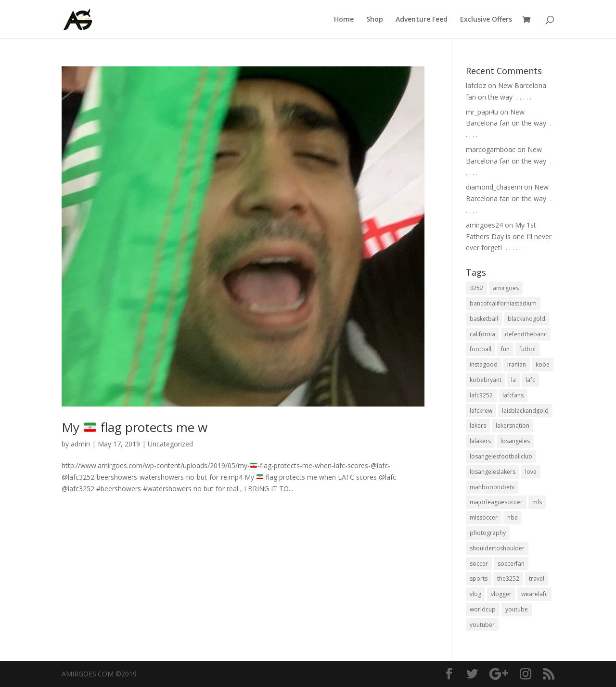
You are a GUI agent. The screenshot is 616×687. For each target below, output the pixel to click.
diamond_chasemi (494, 187)
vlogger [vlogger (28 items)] (501, 594)
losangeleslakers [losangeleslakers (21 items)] (493, 472)
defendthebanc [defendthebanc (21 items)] (526, 334)
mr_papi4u (482, 112)
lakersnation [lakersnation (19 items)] (513, 426)
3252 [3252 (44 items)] (476, 288)
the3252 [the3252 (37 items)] (508, 579)
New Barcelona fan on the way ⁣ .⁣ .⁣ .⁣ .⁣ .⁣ (509, 123)
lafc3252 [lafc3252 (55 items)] (481, 395)
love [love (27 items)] (531, 472)
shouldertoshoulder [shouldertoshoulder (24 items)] (497, 548)
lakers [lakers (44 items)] (478, 426)
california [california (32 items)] (482, 334)
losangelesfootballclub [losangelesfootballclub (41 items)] (501, 456)
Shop (375, 20)
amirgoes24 (484, 225)
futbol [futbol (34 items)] (527, 349)
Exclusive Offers (486, 20)
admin (80, 444)
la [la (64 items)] (513, 380)
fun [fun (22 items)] (505, 349)
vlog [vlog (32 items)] (475, 594)
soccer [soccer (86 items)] (479, 564)
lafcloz (476, 85)
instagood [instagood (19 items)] (484, 364)
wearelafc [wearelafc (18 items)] (534, 594)
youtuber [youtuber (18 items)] (482, 625)
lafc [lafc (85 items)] (530, 380)
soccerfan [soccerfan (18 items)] (511, 564)
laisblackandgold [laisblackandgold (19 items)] (525, 411)
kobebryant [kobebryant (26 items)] (486, 380)
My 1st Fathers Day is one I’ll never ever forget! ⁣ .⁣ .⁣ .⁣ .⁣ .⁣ (509, 236)
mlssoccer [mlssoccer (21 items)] (484, 517)
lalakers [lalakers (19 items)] (480, 441)
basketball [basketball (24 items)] (484, 319)
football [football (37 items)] (481, 349)
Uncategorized (170, 444)
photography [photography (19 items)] (488, 533)
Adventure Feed (422, 20)
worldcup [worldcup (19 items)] (483, 609)
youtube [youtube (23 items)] (517, 609)
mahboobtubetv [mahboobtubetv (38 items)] (492, 487)
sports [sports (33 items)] (479, 579)
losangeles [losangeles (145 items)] (515, 441)
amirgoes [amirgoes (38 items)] (506, 288)
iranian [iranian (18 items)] (517, 364)
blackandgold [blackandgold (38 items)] (526, 319)
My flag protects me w (135, 427)
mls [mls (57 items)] (537, 502)
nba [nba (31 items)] (513, 517)
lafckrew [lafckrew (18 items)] (481, 411)
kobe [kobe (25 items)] (543, 364)
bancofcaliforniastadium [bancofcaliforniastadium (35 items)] (503, 303)
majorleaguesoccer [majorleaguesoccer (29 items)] (496, 502)
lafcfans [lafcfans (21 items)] (513, 395)
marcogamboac (491, 149)
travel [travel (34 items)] (537, 579)
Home (344, 20)
